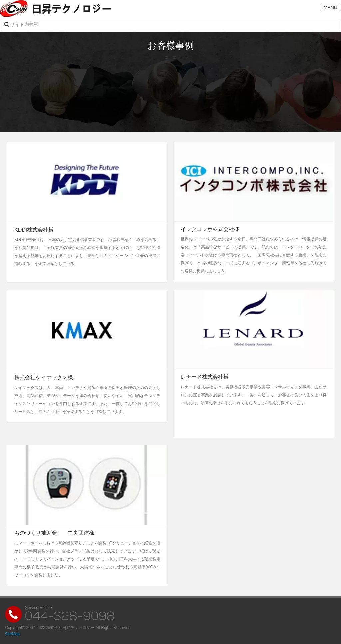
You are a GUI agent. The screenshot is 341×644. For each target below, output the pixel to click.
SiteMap (12, 634)
